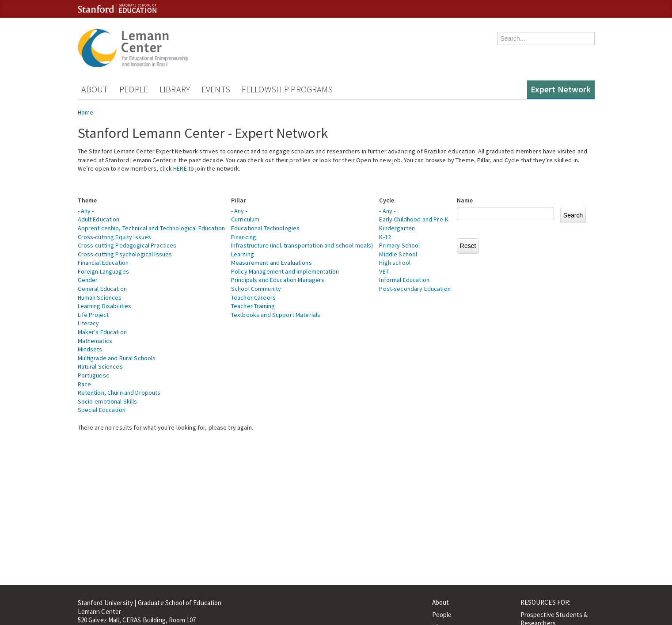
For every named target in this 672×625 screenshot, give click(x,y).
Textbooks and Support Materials (276, 315)
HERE (180, 168)
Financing (244, 237)
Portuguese (94, 375)
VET (384, 271)
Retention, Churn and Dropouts (119, 393)
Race (85, 384)
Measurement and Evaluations (271, 263)
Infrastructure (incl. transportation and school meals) (302, 245)
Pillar (239, 200)
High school (395, 263)
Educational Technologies (265, 228)
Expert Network (561, 89)
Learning (243, 254)
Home (86, 112)
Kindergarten (397, 228)
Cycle (387, 200)
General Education (102, 289)
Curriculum (245, 219)
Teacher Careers (253, 297)
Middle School (398, 254)
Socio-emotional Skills (108, 401)
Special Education (102, 410)
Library (175, 89)
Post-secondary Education (415, 289)
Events (216, 89)
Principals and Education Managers (278, 280)
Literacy (89, 323)
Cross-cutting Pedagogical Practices (127, 245)
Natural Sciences (100, 366)
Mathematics (95, 341)
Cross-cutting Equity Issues (115, 237)
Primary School (399, 245)
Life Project (93, 315)
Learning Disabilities (105, 306)
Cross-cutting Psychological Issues (125, 254)
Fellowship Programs (287, 89)
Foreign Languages (103, 271)
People (134, 89)
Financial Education (103, 263)
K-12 (385, 237)
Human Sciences (100, 297)
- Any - (86, 211)
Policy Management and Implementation (285, 271)
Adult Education (99, 219)
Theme (87, 200)
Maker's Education (102, 332)
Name (465, 200)
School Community (256, 289)
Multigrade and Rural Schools (117, 358)
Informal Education (404, 280)
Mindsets (90, 349)
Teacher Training (253, 306)
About (95, 89)
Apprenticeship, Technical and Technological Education (151, 228)
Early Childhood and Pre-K (414, 219)
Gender (88, 280)
